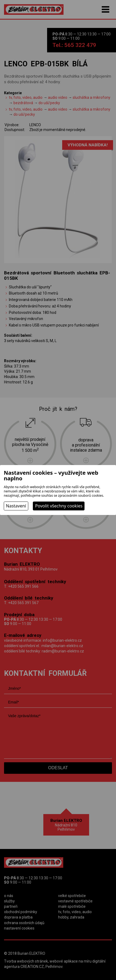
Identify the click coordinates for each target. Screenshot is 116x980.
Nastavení (16, 506)
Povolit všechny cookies (59, 506)
